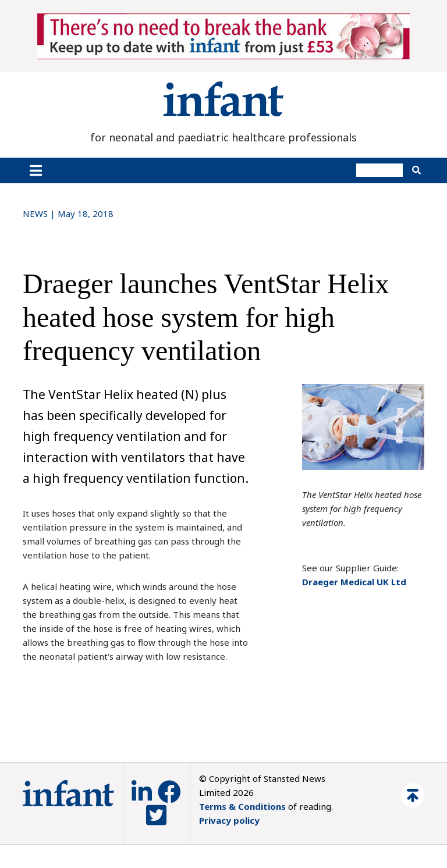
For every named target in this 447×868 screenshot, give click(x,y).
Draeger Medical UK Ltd (354, 582)
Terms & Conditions (242, 806)
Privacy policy (229, 820)
